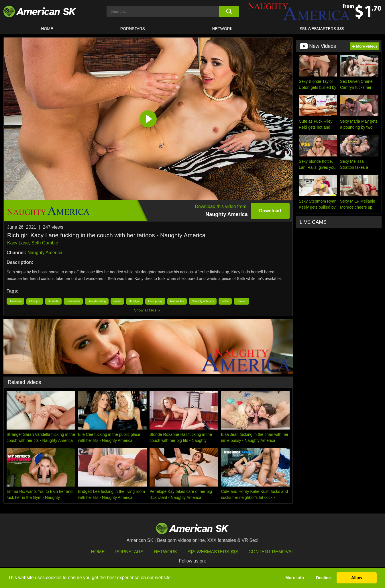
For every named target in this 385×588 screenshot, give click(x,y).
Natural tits (177, 301)
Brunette (53, 301)
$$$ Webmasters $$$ (213, 552)
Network (223, 29)
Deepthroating (97, 301)
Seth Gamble (45, 243)
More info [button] (295, 578)
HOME (47, 29)
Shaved (241, 301)
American (15, 301)
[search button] (229, 11)
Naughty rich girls (203, 301)
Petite (225, 301)
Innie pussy (155, 301)
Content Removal (271, 552)
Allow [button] (357, 578)
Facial (117, 301)
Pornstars (129, 552)
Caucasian (73, 301)
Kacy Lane (18, 243)
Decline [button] (323, 578)
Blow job (35, 301)
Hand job (135, 301)
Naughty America (45, 253)
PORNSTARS (133, 29)
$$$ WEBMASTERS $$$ (322, 29)
